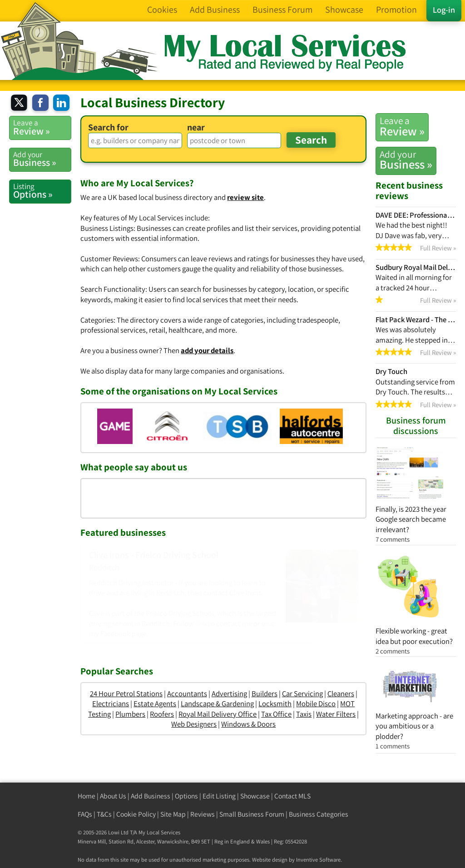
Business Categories (319, 814)
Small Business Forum (252, 814)
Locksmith (275, 703)
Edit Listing (219, 796)
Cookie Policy (136, 814)
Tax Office (276, 714)
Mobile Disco (316, 703)
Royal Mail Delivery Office (218, 714)
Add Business (151, 796)
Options (186, 796)
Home (87, 796)
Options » (42, 191)
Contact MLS (292, 796)
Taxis (304, 714)
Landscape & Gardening (217, 703)
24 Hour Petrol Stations (126, 693)
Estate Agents (155, 703)
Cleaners (341, 693)
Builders (265, 693)
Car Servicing (302, 693)
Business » (406, 160)
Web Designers (194, 724)
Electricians (111, 703)
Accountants (187, 693)
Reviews (203, 814)
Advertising (229, 693)
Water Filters (336, 714)
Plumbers (130, 714)
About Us (113, 796)
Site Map (173, 814)
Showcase (255, 796)
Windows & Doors (248, 724)
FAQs (85, 814)
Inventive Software (318, 860)
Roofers (162, 714)
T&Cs (104, 814)
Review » (402, 126)
